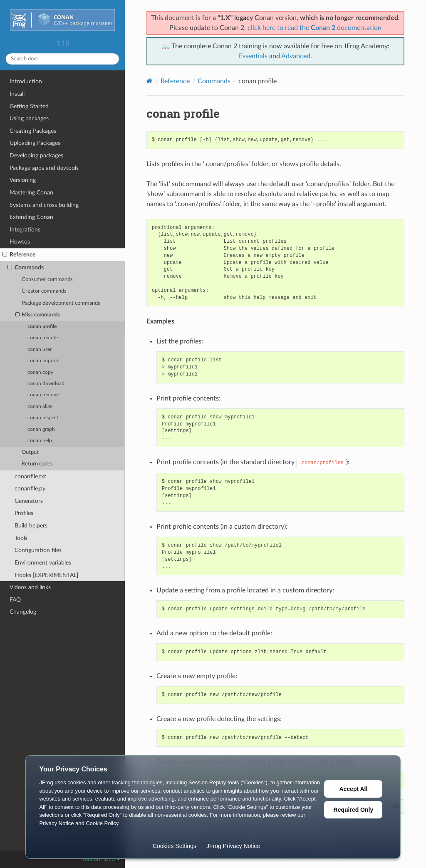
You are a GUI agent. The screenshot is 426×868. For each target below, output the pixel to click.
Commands (26, 268)
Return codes (37, 464)
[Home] (150, 81)
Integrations (25, 230)
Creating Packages (33, 131)
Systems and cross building (44, 205)
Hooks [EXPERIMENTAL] (46, 575)
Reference (19, 255)
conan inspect (43, 418)
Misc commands (38, 315)
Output (30, 452)
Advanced (296, 56)
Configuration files (38, 550)
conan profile (42, 327)
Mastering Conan (31, 193)
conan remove (43, 395)
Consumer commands (47, 280)
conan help (40, 441)
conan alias (40, 407)
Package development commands (61, 303)
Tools (21, 538)
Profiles (24, 513)
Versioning (23, 180)
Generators (29, 501)
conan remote (43, 338)
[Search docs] (62, 59)
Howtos (20, 242)
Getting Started (29, 106)
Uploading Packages (35, 143)
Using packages (29, 118)
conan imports (43, 361)
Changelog (23, 612)
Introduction (26, 81)
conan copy (40, 372)
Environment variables (43, 563)
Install (17, 94)
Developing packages (36, 155)
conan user (40, 349)
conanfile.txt (30, 476)
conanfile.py (30, 489)
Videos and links (30, 587)
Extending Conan (31, 217)
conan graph (41, 429)
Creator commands (44, 291)
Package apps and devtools (44, 168)
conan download (46, 384)
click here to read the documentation (315, 28)
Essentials (253, 56)
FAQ (15, 600)
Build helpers (31, 526)
